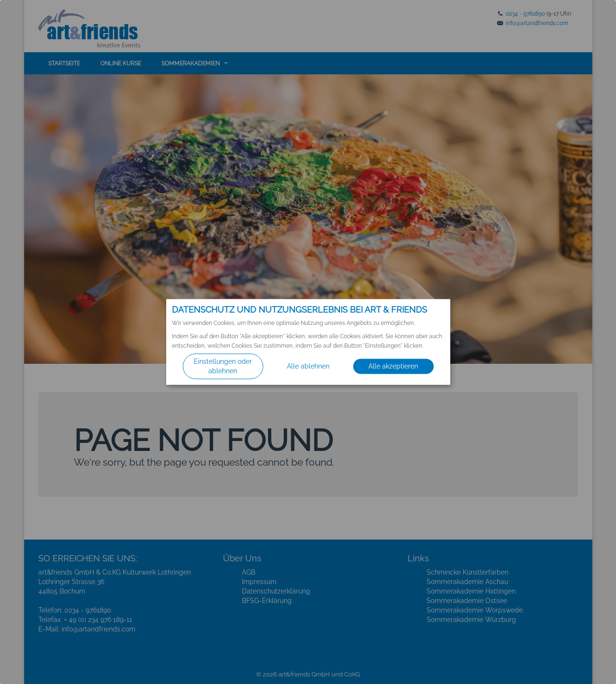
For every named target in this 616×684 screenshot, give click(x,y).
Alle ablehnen (308, 367)
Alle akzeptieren (393, 367)
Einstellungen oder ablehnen (223, 367)
